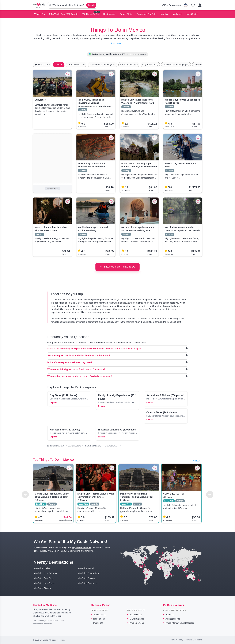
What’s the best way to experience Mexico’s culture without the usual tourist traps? (117, 348)
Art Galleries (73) (83, 65)
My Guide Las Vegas (44, 583)
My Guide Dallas (42, 568)
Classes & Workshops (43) (183, 65)
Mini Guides (192, 14)
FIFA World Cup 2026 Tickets (64, 14)
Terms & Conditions (194, 640)
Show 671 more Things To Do (117, 267)
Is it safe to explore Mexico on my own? (117, 362)
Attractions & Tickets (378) (109, 65)
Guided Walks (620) (56, 445)
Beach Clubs (126, 14)
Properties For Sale (146, 14)
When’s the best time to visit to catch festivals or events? (117, 376)
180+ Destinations (71, 551)
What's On (40, 14)
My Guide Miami (86, 568)
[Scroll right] (201, 65)
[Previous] (25, 495)
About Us (170, 615)
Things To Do (91, 14)
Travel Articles (100, 615)
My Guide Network (82, 547)
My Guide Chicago (87, 578)
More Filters (42, 65)
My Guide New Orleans (45, 573)
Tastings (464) (75, 445)
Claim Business (137, 619)
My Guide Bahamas (88, 583)
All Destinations (173, 619)
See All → (198, 461)
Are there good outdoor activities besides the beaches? (117, 355)
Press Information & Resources (180, 623)
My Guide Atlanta (42, 588)
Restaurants (109, 14)
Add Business (136, 615)
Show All (66, 65)
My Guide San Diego (44, 578)
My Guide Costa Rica (88, 573)
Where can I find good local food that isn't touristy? (117, 369)
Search (91, 5)
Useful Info (98, 623)
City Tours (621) (157, 65)
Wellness (177, 14)
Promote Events (137, 623)
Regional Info (99, 619)
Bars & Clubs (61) (136, 65)
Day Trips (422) (112, 445)
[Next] (210, 495)
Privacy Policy (177, 640)
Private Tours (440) (93, 445)
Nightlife (164, 14)
